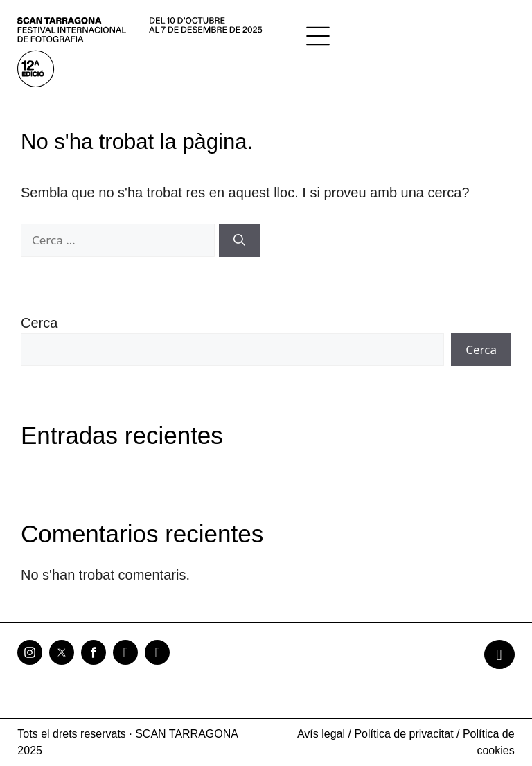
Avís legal (321, 734)
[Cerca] (239, 240)
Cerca (39, 323)
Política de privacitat (404, 734)
